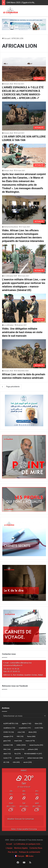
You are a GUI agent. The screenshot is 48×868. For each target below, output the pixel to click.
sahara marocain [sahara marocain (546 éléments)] (35, 758)
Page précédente (11, 387)
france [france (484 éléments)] (31, 736)
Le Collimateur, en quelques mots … (28, 844)
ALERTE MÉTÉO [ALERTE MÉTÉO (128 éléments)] (11, 724)
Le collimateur (9, 325)
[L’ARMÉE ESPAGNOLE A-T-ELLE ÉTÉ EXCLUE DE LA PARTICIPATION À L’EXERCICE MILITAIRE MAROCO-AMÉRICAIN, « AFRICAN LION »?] (24, 69)
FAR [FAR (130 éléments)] (20, 736)
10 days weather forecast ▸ (24, 829)
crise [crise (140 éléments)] (21, 732)
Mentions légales (21, 848)
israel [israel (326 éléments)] (18, 741)
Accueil (6, 38)
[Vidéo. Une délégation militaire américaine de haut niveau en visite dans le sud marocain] (24, 308)
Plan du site (13, 852)
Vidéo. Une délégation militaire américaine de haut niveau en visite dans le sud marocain (22, 332)
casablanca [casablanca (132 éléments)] (9, 728)
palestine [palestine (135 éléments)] (19, 749)
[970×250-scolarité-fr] (24, 24)
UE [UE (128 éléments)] (6, 762)
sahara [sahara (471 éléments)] (19, 758)
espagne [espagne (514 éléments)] (8, 736)
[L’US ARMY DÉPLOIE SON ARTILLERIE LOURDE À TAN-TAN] (24, 116)
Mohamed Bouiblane (11, 227)
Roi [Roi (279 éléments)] (18, 754)
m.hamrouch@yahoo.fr (13, 665)
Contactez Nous (36, 848)
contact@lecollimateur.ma (21, 663)
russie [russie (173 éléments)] (7, 758)
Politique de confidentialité (30, 852)
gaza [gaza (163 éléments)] (7, 741)
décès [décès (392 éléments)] (32, 732)
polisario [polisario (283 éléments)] (33, 749)
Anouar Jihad (9, 84)
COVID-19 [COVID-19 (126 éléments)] (9, 732)
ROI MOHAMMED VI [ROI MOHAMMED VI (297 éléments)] (33, 754)
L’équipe (9, 848)
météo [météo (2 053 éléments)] (21, 745)
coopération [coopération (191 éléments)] (25, 728)
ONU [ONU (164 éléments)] (7, 749)
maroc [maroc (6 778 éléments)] (30, 741)
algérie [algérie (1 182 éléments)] (26, 724)
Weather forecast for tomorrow (21, 819)
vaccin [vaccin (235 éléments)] (28, 762)
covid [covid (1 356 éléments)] (39, 728)
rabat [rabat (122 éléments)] (7, 754)
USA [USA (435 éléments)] (16, 762)
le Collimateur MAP (11, 276)
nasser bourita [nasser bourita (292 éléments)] (36, 745)
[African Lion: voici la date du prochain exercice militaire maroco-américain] (24, 354)
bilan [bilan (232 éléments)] (38, 724)
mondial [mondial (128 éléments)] (8, 745)
